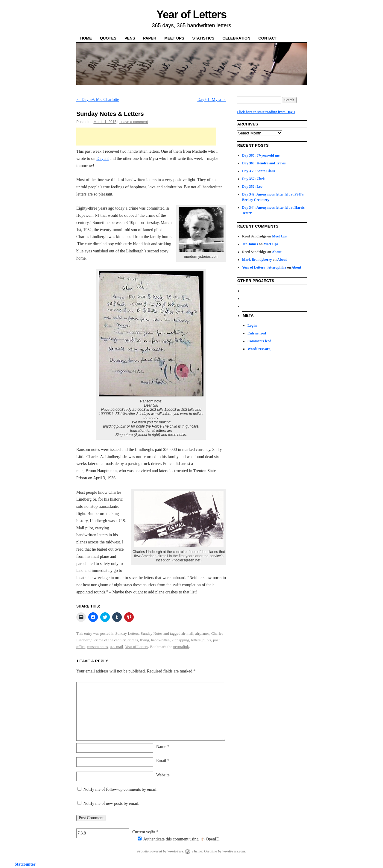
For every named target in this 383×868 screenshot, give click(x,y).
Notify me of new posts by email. (111, 803)
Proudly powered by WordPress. (161, 851)
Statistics (203, 38)
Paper (150, 38)
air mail (187, 633)
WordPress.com (234, 851)
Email (163, 761)
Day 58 (102, 159)
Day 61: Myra (212, 100)
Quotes (108, 38)
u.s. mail (116, 647)
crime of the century (110, 640)
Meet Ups (174, 38)
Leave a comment (134, 122)
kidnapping (180, 640)
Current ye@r (145, 832)
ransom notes (98, 647)
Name (163, 747)
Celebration (237, 38)
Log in (252, 325)
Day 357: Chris (254, 179)
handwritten (160, 640)
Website (163, 775)
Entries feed (257, 333)
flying (144, 640)
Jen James (250, 244)
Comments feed (259, 341)
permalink (181, 647)
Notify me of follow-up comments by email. (121, 789)
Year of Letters (191, 15)
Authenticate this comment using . (179, 839)
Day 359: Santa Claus (259, 171)
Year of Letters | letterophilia (264, 267)
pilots (207, 640)
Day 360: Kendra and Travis (264, 163)
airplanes (202, 633)
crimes (133, 640)
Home (86, 38)
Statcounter (25, 864)
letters (196, 640)
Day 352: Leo (252, 187)
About (277, 252)
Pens (130, 38)
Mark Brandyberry (257, 260)
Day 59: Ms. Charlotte (98, 100)
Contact (268, 38)
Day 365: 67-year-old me (261, 155)
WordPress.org (259, 349)
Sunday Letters (127, 633)
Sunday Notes (152, 633)
